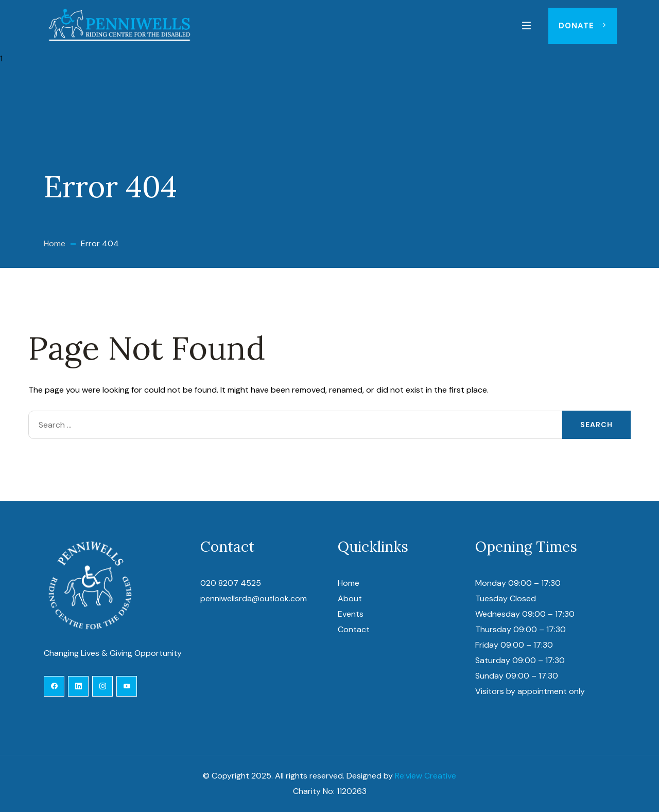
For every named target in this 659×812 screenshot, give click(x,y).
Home (349, 583)
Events (351, 614)
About (350, 598)
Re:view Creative (426, 776)
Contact (354, 629)
